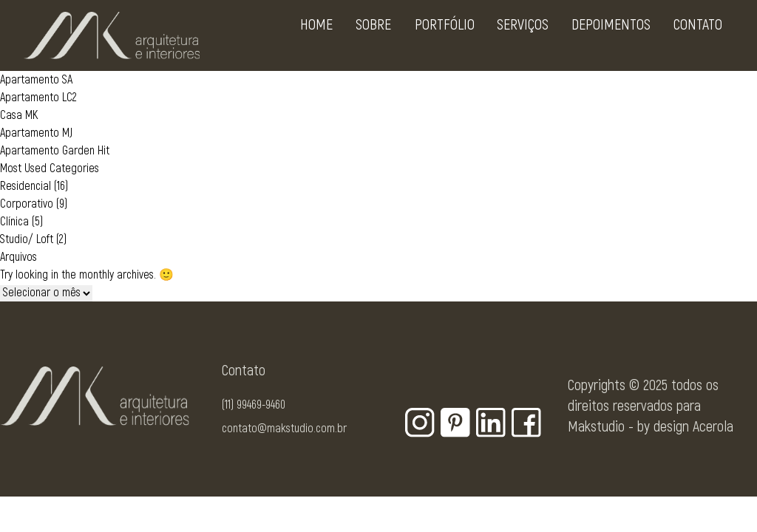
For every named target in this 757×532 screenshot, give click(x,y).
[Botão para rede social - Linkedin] (491, 423)
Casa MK (19, 115)
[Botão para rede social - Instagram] (420, 423)
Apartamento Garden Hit (55, 151)
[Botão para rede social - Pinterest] (455, 423)
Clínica (14, 222)
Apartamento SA (36, 80)
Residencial (26, 186)
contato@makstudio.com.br (284, 429)
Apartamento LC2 (38, 98)
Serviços (517, 38)
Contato (692, 38)
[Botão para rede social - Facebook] (526, 423)
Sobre (367, 38)
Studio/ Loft (27, 239)
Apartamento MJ (36, 133)
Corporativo (27, 204)
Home (310, 38)
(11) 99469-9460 (254, 405)
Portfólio (439, 38)
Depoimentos (605, 38)
